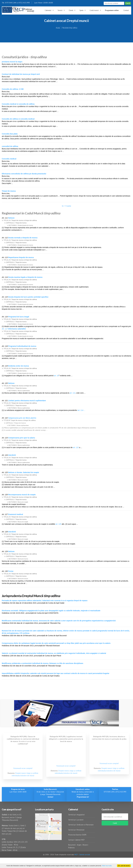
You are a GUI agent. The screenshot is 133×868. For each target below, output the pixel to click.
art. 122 (76, 447)
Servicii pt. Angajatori (76, 815)
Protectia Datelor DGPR (77, 835)
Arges (79, 845)
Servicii (60, 10)
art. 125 (58, 524)
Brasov (85, 845)
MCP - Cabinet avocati (82, 855)
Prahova (71, 848)
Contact (126, 10)
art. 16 (56, 376)
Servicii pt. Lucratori (76, 820)
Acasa (58, 28)
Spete (81, 10)
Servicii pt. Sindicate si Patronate (81, 825)
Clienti (71, 10)
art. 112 (73, 393)
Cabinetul (48, 10)
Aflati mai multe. (107, 866)
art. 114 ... (81, 410)
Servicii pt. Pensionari (76, 830)
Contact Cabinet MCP (76, 840)
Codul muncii (94, 10)
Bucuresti (72, 845)
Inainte (69, 206)
